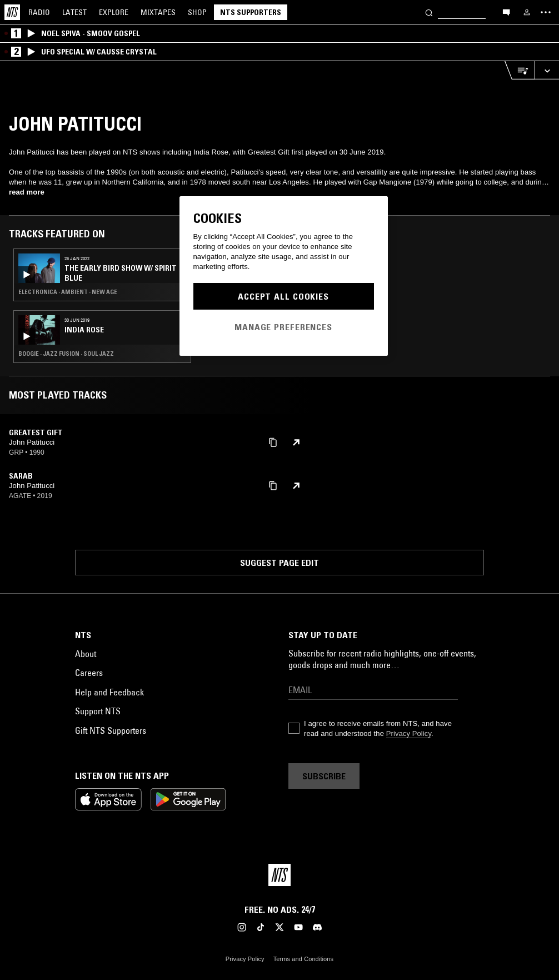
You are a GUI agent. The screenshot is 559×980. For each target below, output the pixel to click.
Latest (74, 12)
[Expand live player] (547, 70)
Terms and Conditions (303, 959)
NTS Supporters (251, 12)
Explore (114, 12)
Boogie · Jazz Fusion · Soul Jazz (66, 354)
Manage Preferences (283, 327)
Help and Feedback (109, 692)
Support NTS (98, 711)
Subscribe (324, 776)
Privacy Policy (409, 733)
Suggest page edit (279, 563)
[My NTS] (527, 12)
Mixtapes (158, 12)
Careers (89, 673)
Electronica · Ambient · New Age (68, 292)
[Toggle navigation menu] (546, 12)
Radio (39, 12)
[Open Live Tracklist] (520, 70)
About (86, 654)
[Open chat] (506, 12)
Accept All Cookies (283, 296)
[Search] (429, 12)
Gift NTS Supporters (111, 730)
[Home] (12, 12)
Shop (197, 12)
